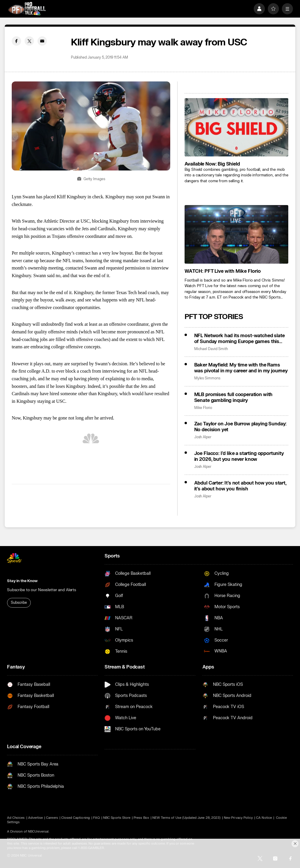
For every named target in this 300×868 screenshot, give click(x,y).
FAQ (97, 818)
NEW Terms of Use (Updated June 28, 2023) (186, 818)
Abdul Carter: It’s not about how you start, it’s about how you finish (240, 486)
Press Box (141, 818)
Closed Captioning (76, 818)
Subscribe (19, 603)
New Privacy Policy (238, 818)
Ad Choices (16, 818)
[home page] (27, 9)
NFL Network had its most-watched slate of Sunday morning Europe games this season (240, 339)
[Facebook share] (16, 41)
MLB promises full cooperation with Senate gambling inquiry (233, 398)
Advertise (36, 818)
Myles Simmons (207, 378)
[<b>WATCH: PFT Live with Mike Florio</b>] (236, 234)
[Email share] (42, 41)
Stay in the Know (22, 581)
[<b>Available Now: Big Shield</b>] (236, 127)
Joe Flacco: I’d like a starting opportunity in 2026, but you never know (239, 456)
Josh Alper (203, 437)
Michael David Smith (211, 349)
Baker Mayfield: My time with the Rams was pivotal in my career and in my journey (241, 368)
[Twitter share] (29, 41)
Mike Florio (203, 408)
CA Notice (264, 818)
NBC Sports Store (117, 818)
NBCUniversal (38, 832)
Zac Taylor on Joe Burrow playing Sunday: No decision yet (241, 427)
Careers (52, 818)
